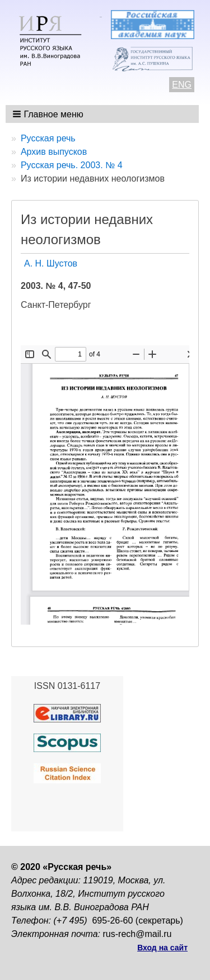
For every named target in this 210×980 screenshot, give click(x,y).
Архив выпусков (54, 152)
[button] (49, 114)
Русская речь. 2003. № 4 (72, 165)
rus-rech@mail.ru (137, 934)
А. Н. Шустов (51, 263)
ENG (182, 85)
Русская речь (48, 138)
